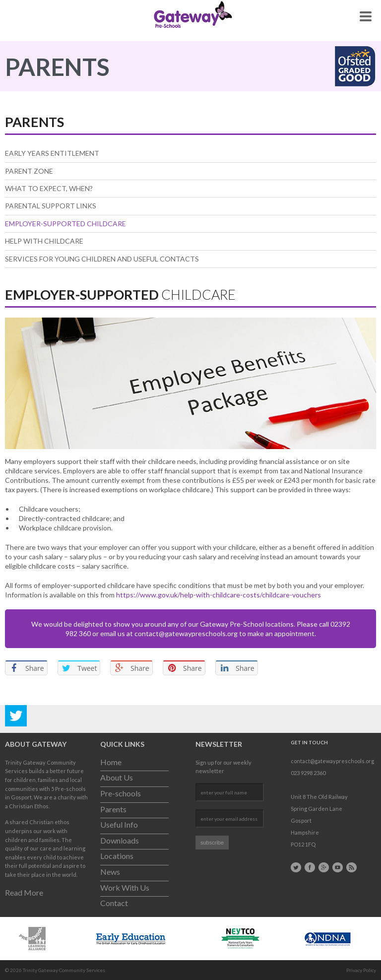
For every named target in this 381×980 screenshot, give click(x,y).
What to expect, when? (49, 188)
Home (111, 762)
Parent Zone (29, 171)
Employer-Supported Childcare (65, 224)
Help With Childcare (44, 241)
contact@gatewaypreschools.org (186, 633)
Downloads (120, 840)
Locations (117, 856)
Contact (114, 903)
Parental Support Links (51, 206)
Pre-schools (121, 793)
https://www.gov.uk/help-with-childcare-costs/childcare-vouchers (219, 595)
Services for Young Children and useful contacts (102, 259)
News (110, 872)
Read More (24, 892)
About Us (117, 777)
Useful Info (119, 824)
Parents (113, 809)
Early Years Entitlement (52, 153)
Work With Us (125, 887)
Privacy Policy (361, 970)
